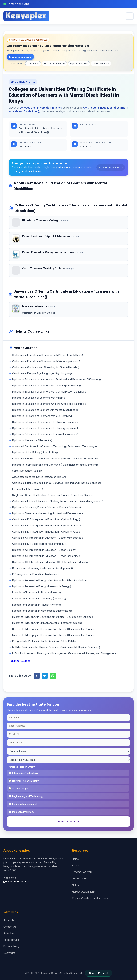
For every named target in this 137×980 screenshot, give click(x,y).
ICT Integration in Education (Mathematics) (36, 574)
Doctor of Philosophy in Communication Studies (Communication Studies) (54, 629)
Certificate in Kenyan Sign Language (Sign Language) (43, 373)
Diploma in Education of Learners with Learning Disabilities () (47, 385)
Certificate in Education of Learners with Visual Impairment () (47, 361)
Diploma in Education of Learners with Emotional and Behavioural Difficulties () (57, 379)
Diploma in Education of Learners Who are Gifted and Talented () (49, 404)
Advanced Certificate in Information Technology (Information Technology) (55, 446)
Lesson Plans (79, 879)
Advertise (9, 933)
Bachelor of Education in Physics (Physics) (37, 605)
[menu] (130, 16)
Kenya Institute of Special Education (46, 236)
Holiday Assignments (84, 892)
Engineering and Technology (28, 796)
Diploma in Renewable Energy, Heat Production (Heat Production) (50, 580)
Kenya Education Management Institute (48, 252)
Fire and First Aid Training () (28, 489)
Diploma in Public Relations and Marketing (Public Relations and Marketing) (55, 465)
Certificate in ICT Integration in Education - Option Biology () (47, 519)
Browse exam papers (20, 57)
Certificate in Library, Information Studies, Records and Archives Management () (58, 501)
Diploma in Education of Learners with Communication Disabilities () (50, 392)
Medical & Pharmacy (23, 812)
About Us (9, 920)
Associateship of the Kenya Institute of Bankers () (40, 477)
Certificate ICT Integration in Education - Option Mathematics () (48, 538)
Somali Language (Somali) (27, 471)
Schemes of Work (82, 872)
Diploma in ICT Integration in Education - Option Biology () (45, 550)
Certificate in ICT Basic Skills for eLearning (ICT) (40, 544)
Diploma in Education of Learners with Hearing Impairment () (46, 428)
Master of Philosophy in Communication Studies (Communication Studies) (54, 635)
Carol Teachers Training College (44, 268)
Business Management (24, 804)
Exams (76, 865)
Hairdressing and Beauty (25, 781)
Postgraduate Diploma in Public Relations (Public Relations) (46, 641)
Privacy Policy (12, 946)
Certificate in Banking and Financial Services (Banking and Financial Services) (57, 483)
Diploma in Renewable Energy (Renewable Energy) (42, 586)
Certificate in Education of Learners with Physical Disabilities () (48, 355)
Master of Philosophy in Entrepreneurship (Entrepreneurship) (47, 623)
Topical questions (79, 64)
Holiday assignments (54, 64)
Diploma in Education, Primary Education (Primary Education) (47, 507)
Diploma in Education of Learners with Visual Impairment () (45, 434)
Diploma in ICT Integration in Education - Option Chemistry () (47, 556)
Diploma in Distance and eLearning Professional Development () (49, 513)
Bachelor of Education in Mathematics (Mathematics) (42, 611)
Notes (75, 885)
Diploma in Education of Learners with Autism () (39, 398)
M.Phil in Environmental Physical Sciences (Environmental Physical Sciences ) (56, 647)
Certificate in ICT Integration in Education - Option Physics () (47, 532)
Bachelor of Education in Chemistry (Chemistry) (39, 599)
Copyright (9, 953)
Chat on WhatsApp (16, 881)
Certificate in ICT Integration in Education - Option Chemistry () (48, 525)
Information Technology (25, 773)
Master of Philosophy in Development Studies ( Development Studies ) (53, 617)
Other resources (101, 64)
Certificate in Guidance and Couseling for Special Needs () (46, 367)
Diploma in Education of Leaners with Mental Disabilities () (45, 410)
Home (75, 859)
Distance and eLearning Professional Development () (43, 568)
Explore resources (111, 167)
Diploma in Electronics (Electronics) (32, 440)
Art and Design (20, 788)
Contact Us (10, 927)
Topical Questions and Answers (90, 898)
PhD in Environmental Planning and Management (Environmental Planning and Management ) (65, 653)
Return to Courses (20, 661)
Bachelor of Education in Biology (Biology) (37, 592)
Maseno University (35, 306)
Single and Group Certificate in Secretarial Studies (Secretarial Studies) (53, 495)
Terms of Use (11, 940)
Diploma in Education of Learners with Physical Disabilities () (46, 422)
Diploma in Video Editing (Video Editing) (35, 452)
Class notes (33, 64)
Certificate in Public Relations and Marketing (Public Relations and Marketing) (56, 459)
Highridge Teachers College (41, 220)
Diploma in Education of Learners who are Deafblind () (43, 416)
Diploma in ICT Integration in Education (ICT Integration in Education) (51, 562)
